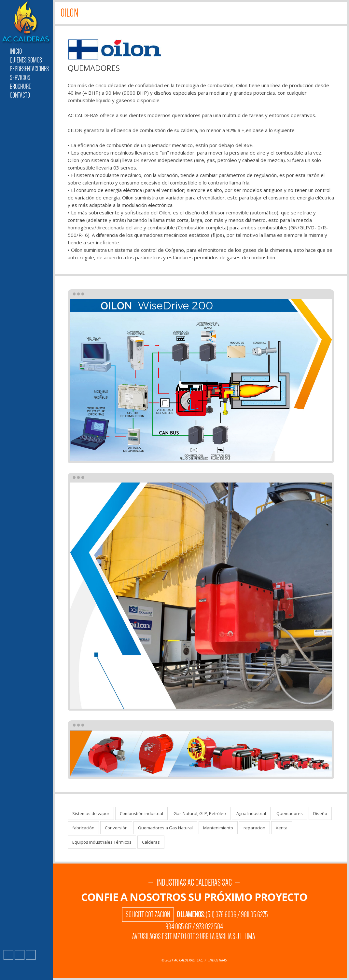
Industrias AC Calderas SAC (26, 23)
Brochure (20, 86)
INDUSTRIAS (218, 960)
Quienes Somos (26, 60)
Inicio (16, 51)
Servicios (20, 78)
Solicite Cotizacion (148, 915)
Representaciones (29, 69)
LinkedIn (31, 955)
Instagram (20, 955)
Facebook (8, 955)
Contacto (20, 95)
